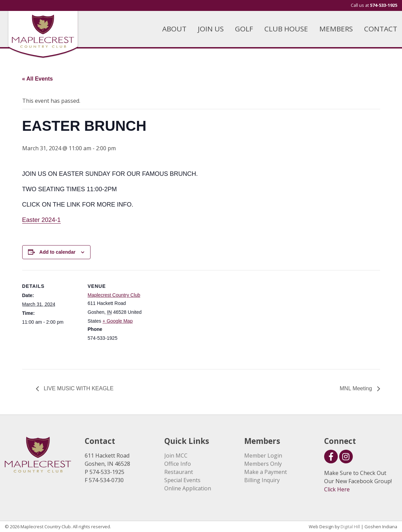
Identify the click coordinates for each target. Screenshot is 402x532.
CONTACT (381, 29)
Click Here (337, 489)
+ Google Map (117, 321)
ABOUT (174, 29)
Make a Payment (266, 472)
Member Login (263, 456)
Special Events (182, 480)
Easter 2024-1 (41, 220)
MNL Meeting (357, 388)
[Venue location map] (189, 317)
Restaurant (179, 472)
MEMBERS (336, 29)
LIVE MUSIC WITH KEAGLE (78, 388)
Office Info (178, 464)
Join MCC (176, 456)
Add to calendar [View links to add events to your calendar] (57, 252)
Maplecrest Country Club (114, 295)
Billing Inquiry (262, 480)
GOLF (244, 29)
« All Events (38, 79)
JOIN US (211, 29)
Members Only (263, 464)
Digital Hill (350, 527)
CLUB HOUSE (286, 29)
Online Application (188, 488)
